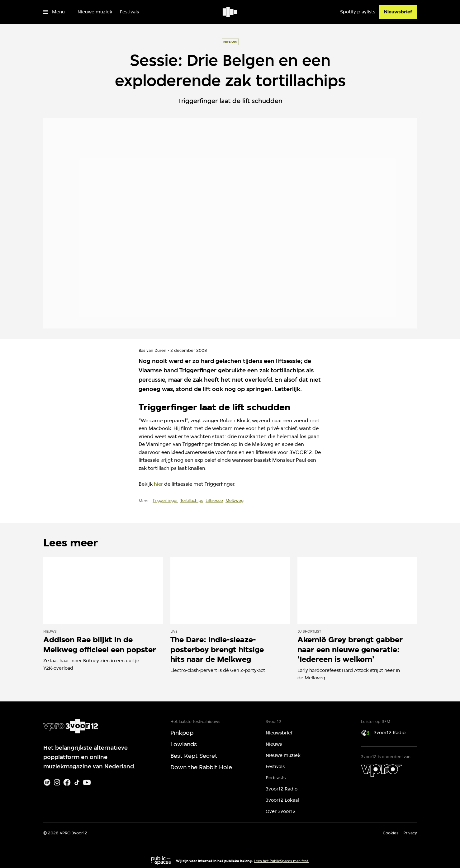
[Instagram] (57, 782)
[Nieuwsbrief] (398, 12)
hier (158, 484)
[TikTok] (77, 782)
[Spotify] (47, 782)
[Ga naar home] (230, 12)
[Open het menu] (54, 12)
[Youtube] (87, 782)
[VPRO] (382, 771)
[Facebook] (67, 782)
